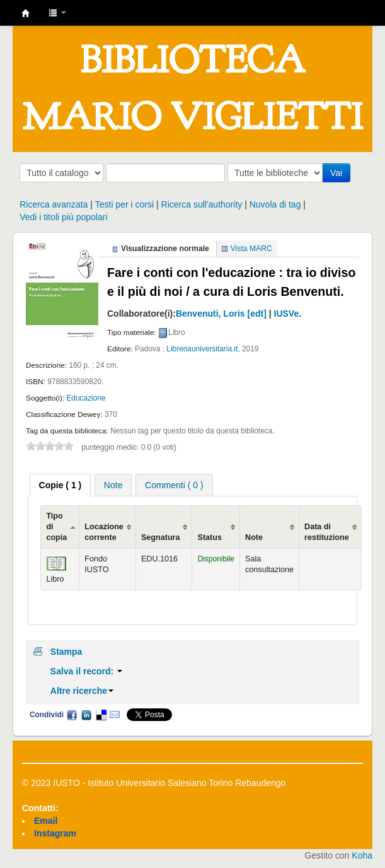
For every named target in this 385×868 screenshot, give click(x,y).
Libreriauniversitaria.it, (203, 349)
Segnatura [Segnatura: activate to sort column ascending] (161, 537)
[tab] (60, 485)
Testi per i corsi (124, 204)
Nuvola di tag (275, 204)
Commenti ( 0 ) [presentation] (174, 485)
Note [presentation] (113, 485)
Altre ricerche (82, 691)
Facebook (72, 715)
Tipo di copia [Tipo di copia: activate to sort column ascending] (56, 527)
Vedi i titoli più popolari (63, 217)
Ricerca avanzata (54, 204)
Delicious (101, 715)
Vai (336, 173)
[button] (57, 13)
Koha (362, 855)
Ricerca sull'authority (202, 204)
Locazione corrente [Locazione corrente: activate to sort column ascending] (104, 532)
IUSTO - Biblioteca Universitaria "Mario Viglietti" (26, 13)
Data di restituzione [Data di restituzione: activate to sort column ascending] (327, 532)
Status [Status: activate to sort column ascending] (210, 537)
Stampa (66, 652)
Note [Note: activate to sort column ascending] (254, 537)
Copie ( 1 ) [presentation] (60, 485)
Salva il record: (86, 671)
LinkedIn (86, 715)
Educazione (86, 398)
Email (115, 715)
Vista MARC (251, 249)
